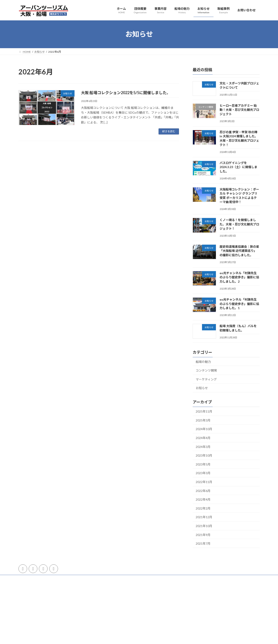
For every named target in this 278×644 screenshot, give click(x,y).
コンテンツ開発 (206, 370)
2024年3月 (203, 447)
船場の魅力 (203, 361)
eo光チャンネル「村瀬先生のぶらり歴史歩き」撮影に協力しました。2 (239, 277)
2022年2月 (203, 508)
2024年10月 (204, 429)
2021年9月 (203, 535)
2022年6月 (203, 491)
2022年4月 (203, 499)
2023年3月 (203, 473)
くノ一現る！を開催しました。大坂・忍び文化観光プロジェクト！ (239, 224)
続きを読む (169, 131)
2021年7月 (203, 543)
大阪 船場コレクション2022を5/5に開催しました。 (126, 93)
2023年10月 (204, 455)
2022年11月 (204, 482)
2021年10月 (204, 526)
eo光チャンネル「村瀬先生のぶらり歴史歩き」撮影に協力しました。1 (239, 304)
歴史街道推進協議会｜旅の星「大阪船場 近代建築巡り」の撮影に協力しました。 (239, 251)
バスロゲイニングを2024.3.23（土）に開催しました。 (238, 167)
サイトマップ (84, 579)
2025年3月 (203, 420)
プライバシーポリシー (55, 579)
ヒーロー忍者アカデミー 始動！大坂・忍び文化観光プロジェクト (239, 110)
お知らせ (202, 388)
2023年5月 (203, 464)
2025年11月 (204, 411)
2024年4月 (203, 438)
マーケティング (206, 379)
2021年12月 (204, 517)
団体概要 (28, 579)
